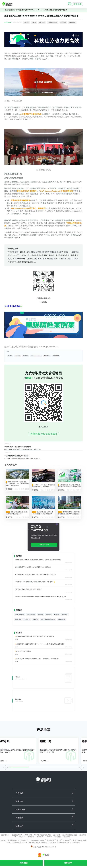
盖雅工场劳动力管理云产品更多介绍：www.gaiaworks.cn (31, 347)
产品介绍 (19, 793)
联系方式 (19, 826)
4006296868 (62, 619)
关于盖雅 (19, 818)
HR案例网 (28, 835)
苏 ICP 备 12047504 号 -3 (64, 842)
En (69, 4)
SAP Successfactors (53, 23)
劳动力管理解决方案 (70, 835)
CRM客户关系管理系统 (43, 835)
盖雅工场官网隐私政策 (15, 842)
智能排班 (41, 615)
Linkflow (49, 837)
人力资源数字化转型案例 (48, 619)
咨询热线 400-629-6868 (44, 434)
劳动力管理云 (31, 615)
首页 (6, 10)
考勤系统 (49, 615)
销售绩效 (65, 615)
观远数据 (58, 837)
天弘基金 (26, 23)
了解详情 (45, 761)
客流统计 (67, 837)
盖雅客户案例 (72, 23)
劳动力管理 (42, 23)
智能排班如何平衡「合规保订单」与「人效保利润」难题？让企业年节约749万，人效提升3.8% (17, 484)
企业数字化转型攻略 (12, 306)
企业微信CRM (17, 835)
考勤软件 (31, 837)
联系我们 (24, 863)
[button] (6, 768)
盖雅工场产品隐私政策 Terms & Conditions (40, 842)
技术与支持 (20, 809)
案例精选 (12, 10)
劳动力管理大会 (20, 615)
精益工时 (57, 615)
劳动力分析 (18, 619)
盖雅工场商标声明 (79, 840)
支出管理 (57, 835)
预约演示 (68, 863)
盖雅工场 (34, 23)
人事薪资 (35, 619)
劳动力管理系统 (40, 530)
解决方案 (19, 801)
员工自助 (27, 619)
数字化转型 (63, 23)
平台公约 (77, 842)
